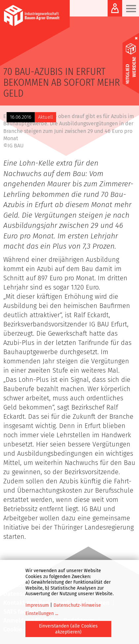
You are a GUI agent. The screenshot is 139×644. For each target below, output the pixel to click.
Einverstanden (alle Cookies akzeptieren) (68, 629)
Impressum (37, 605)
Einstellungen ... (42, 613)
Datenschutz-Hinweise (77, 605)
